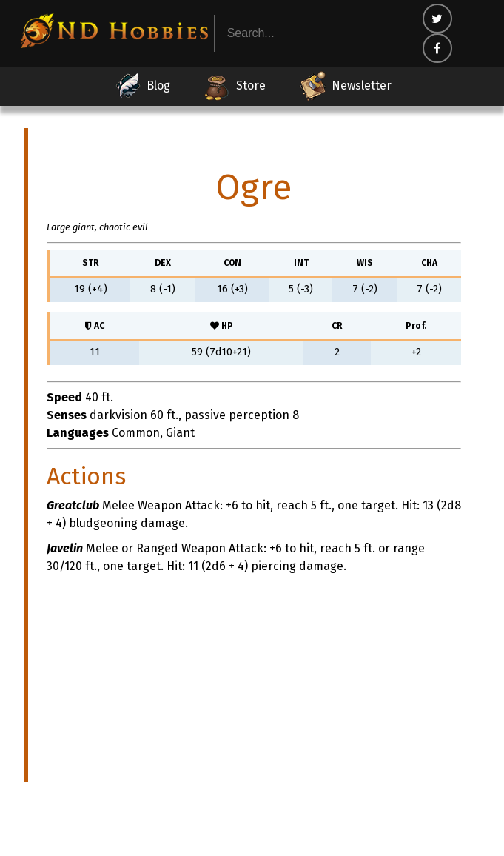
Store (234, 86)
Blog (142, 86)
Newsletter (345, 86)
